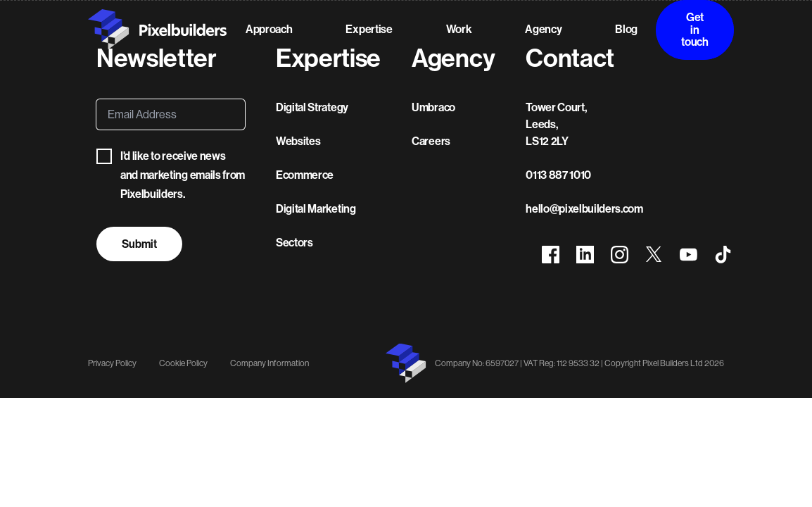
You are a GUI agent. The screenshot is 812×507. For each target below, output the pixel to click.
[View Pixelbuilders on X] (654, 255)
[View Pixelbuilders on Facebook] (551, 255)
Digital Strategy (312, 107)
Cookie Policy (183, 363)
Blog (626, 30)
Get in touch (694, 30)
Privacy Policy (112, 363)
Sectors (294, 243)
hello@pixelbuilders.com (584, 209)
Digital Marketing (316, 209)
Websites (298, 141)
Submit (139, 244)
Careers (431, 141)
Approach (269, 30)
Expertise (369, 30)
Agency (543, 30)
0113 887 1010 (558, 175)
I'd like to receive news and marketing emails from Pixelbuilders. (171, 175)
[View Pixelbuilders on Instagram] (620, 255)
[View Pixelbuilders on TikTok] (723, 255)
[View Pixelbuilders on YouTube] (689, 255)
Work (459, 30)
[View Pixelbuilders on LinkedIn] (585, 255)
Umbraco (433, 107)
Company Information (269, 363)
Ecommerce (305, 175)
